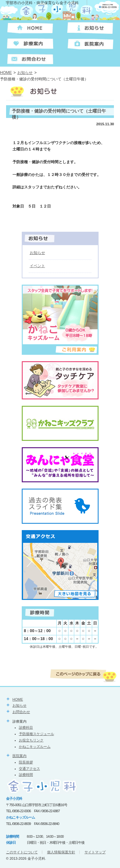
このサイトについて (22, 852)
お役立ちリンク (31, 740)
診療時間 (26, 775)
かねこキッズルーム (35, 747)
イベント (37, 266)
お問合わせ (21, 712)
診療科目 (26, 727)
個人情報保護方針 (61, 852)
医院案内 (20, 756)
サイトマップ (95, 852)
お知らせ (25, 73)
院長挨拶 (26, 762)
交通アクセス (29, 769)
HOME (6, 73)
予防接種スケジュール (36, 734)
